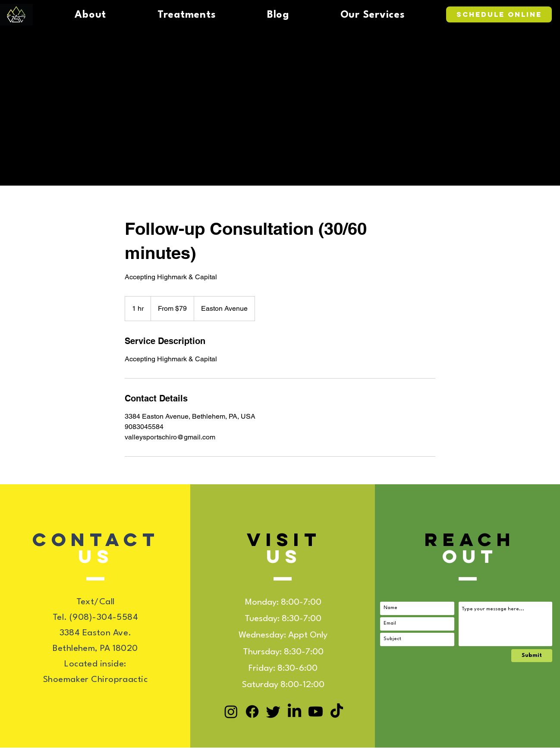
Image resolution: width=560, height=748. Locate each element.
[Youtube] (316, 712)
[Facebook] (252, 712)
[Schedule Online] (499, 14)
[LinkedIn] (294, 712)
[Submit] (532, 656)
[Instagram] (231, 712)
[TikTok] (337, 712)
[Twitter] (273, 712)
